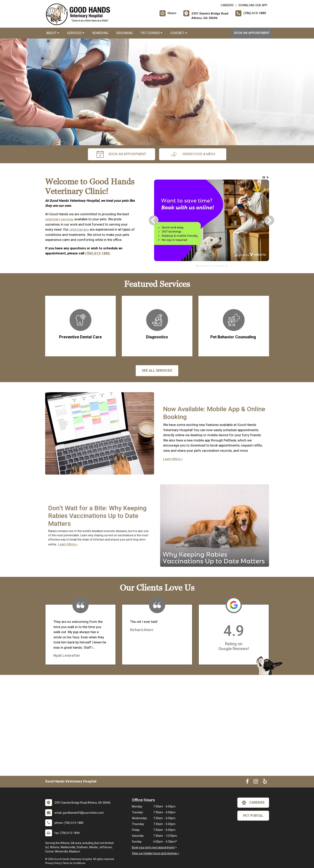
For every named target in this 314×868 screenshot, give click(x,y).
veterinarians (79, 229)
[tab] (197, 266)
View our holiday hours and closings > (155, 853)
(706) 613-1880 (97, 253)
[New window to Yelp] (265, 782)
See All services (157, 370)
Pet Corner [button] (152, 33)
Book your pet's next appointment (153, 847)
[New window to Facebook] (247, 782)
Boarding (100, 33)
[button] (264, 177)
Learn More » (173, 459)
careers (253, 803)
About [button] (53, 33)
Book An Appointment (252, 33)
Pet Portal (253, 816)
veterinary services (59, 219)
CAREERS (227, 5)
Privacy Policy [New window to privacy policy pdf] (53, 863)
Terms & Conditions (74, 863)
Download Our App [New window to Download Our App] (253, 5)
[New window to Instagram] (256, 782)
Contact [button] (179, 33)
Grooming (124, 33)
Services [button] (76, 33)
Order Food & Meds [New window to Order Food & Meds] (193, 154)
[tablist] (211, 266)
